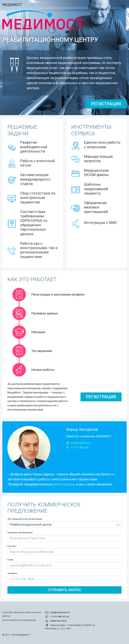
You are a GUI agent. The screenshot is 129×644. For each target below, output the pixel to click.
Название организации (20, 532)
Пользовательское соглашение (19, 620)
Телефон (12, 573)
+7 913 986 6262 (80, 447)
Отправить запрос (64, 590)
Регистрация (106, 104)
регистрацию (64, 484)
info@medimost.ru (81, 443)
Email (10, 560)
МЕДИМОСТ (12, 5)
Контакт (12, 546)
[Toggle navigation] (122, 5)
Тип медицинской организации (25, 519)
